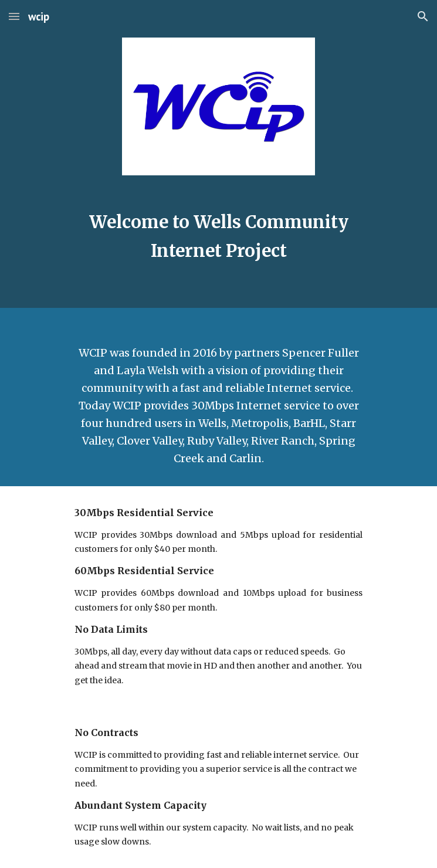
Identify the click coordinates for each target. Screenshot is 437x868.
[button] (14, 16)
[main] (218, 237)
